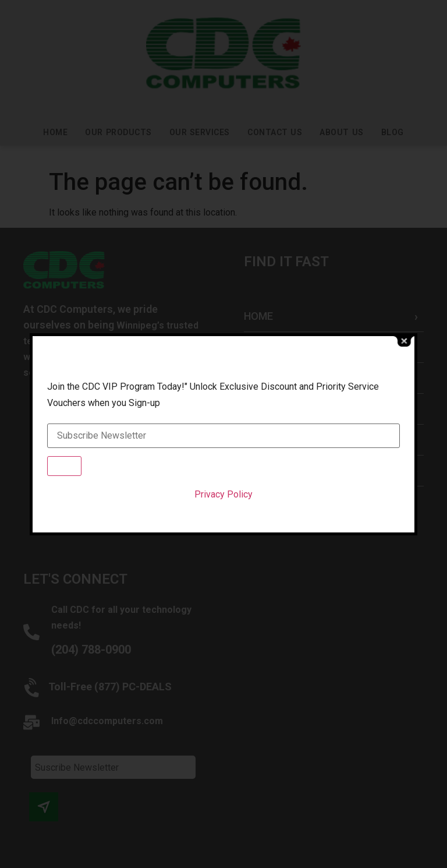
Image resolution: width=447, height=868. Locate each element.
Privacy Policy (223, 494)
